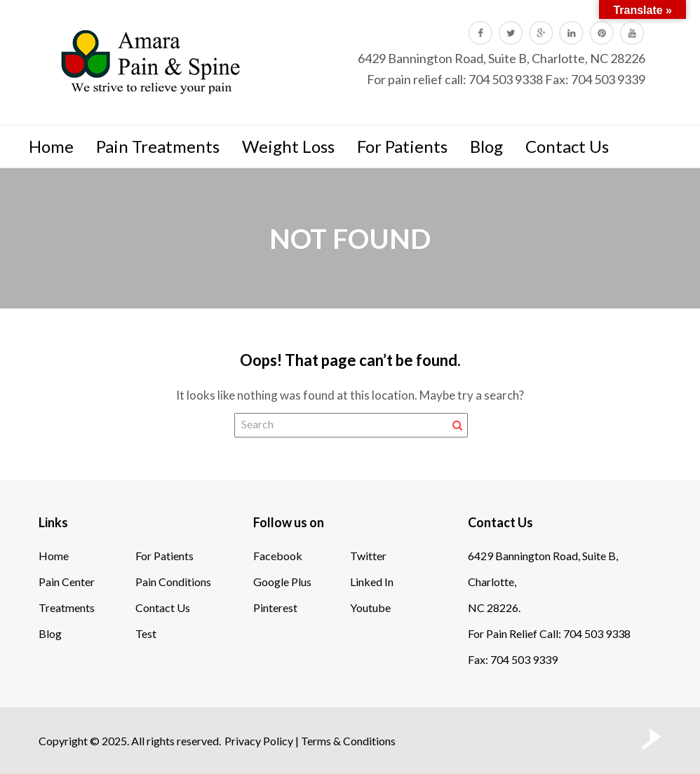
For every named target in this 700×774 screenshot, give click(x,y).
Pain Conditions (173, 582)
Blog (486, 146)
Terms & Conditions (348, 741)
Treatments (67, 607)
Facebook (278, 556)
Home (51, 146)
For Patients (402, 146)
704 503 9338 (506, 79)
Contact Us (567, 146)
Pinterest (275, 607)
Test (146, 633)
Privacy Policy (259, 741)
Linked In (372, 582)
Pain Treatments (158, 146)
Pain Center (67, 582)
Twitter (368, 556)
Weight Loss (288, 146)
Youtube (370, 607)
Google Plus (282, 582)
